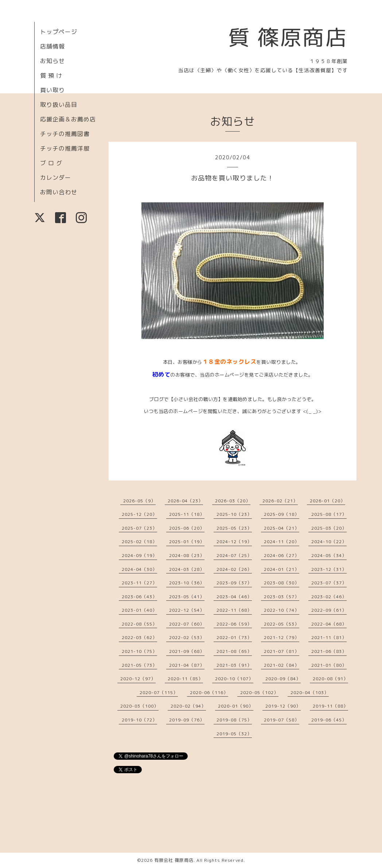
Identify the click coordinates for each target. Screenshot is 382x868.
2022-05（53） (282, 624)
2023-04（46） (234, 597)
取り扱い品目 (59, 105)
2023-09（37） (234, 583)
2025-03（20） (329, 528)
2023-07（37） (329, 583)
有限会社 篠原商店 (174, 860)
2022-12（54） (187, 610)
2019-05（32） (234, 734)
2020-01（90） (236, 706)
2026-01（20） (328, 501)
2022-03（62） (139, 637)
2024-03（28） (187, 569)
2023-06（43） (139, 597)
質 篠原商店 (288, 37)
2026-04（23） (185, 501)
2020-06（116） (209, 692)
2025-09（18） (282, 514)
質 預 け (51, 75)
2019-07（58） (282, 720)
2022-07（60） (187, 624)
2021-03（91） (234, 665)
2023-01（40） (139, 610)
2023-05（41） (187, 597)
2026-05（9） (139, 501)
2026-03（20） (233, 501)
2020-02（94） (188, 706)
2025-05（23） (234, 528)
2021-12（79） (282, 637)
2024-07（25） (234, 555)
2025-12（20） (139, 514)
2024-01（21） (282, 569)
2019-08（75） (234, 720)
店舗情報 (52, 46)
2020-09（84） (283, 679)
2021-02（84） (282, 665)
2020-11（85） (185, 679)
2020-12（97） (138, 679)
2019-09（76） (187, 720)
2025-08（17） (329, 514)
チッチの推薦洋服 (65, 148)
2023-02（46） (329, 597)
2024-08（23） (187, 555)
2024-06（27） (282, 555)
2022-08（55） (139, 624)
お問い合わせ (59, 192)
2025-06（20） (187, 528)
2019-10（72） (139, 720)
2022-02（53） (187, 637)
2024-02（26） (234, 569)
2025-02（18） (139, 542)
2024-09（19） (139, 555)
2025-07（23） (139, 528)
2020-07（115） (159, 692)
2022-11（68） (234, 610)
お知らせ (52, 61)
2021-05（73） (139, 665)
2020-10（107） (234, 679)
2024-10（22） (329, 542)
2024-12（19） (234, 542)
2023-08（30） (282, 583)
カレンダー (56, 178)
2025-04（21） (282, 528)
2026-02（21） (280, 501)
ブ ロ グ (51, 163)
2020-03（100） (139, 706)
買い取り (52, 90)
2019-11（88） (330, 706)
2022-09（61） (329, 610)
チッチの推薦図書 (65, 134)
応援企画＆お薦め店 (68, 119)
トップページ (59, 32)
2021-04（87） (187, 665)
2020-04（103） (310, 692)
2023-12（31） (329, 569)
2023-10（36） (187, 583)
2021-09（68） (187, 651)
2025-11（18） (187, 514)
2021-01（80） (329, 665)
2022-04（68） (329, 624)
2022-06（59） (234, 624)
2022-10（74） (282, 610)
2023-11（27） (139, 583)
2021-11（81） (329, 637)
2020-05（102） (259, 692)
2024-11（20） (282, 542)
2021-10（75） (139, 651)
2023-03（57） (282, 597)
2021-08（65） (234, 651)
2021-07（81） (282, 651)
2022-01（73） (234, 637)
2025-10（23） (234, 514)
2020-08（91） (330, 679)
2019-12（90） (283, 706)
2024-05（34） (329, 555)
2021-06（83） (329, 651)
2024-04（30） (139, 569)
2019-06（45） (329, 720)
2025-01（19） (187, 542)
